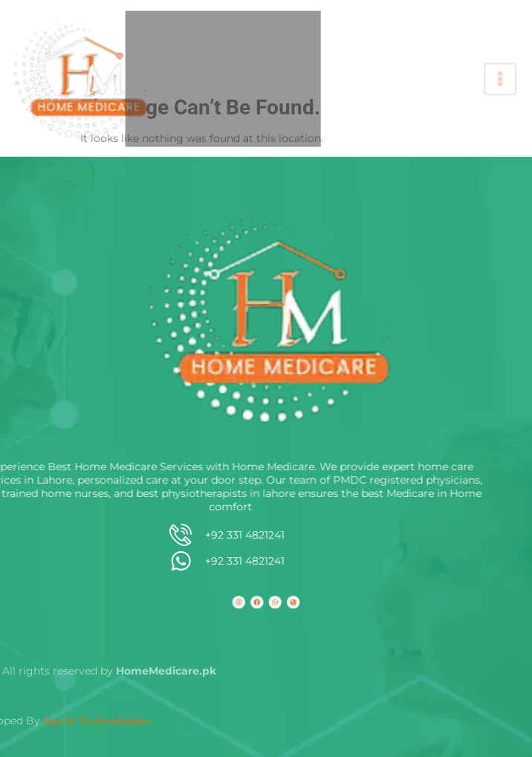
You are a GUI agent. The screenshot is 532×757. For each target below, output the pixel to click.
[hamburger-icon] (496, 79)
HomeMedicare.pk (55, 671)
